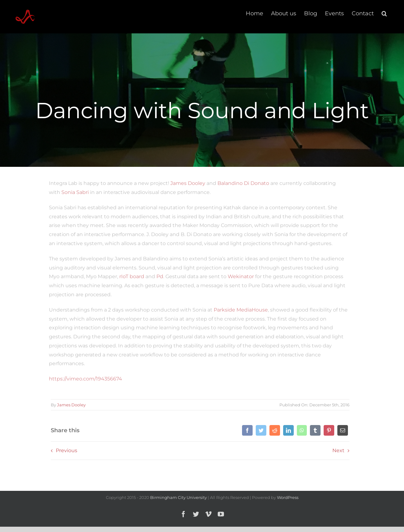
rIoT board (130, 276)
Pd (158, 276)
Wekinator (239, 276)
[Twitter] (260, 430)
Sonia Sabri (73, 192)
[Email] (342, 430)
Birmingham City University (178, 497)
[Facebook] (247, 430)
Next (338, 450)
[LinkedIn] (288, 430)
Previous (66, 450)
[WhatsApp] (301, 430)
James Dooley (186, 183)
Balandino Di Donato (241, 183)
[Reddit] (274, 430)
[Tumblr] (315, 430)
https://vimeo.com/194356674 (84, 379)
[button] (384, 13)
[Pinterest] (328, 430)
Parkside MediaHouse (239, 310)
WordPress (288, 497)
